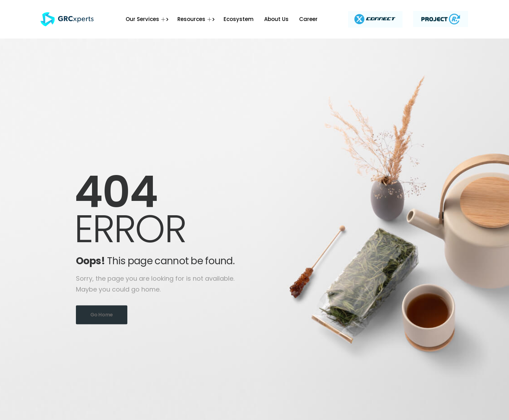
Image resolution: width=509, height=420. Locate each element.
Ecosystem (239, 19)
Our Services (146, 19)
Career (308, 19)
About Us (276, 19)
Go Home (102, 315)
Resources (195, 19)
